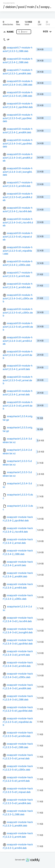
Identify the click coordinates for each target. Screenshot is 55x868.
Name (11, 32)
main (31, 7)
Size (48, 31)
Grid (48, 23)
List (40, 23)
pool (21, 7)
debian (11, 7)
